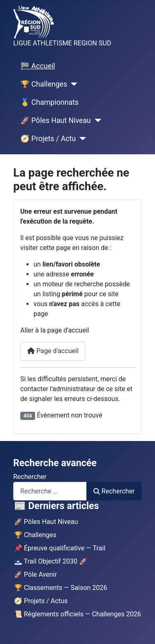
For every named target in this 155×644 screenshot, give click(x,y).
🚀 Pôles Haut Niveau (56, 120)
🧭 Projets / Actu (48, 139)
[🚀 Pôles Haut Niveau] (96, 120)
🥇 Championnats (50, 102)
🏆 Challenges (44, 84)
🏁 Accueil (38, 66)
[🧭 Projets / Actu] (81, 139)
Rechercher (30, 477)
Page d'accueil (53, 351)
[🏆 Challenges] (72, 84)
